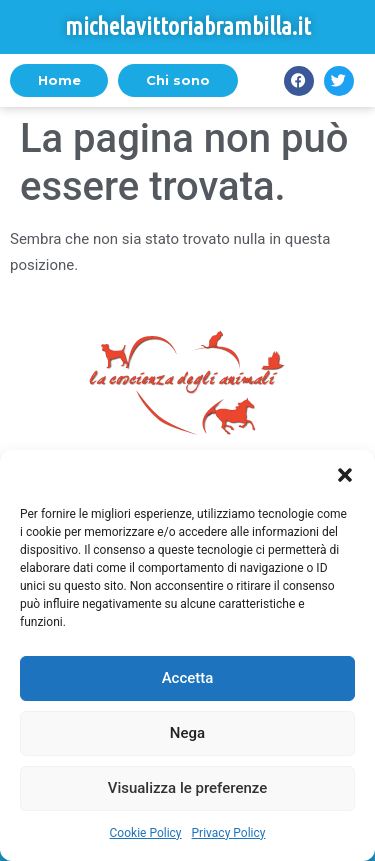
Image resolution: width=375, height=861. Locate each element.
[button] (345, 475)
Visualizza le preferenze (188, 788)
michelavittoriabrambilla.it (188, 26)
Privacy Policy (229, 833)
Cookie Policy (146, 833)
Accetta (188, 678)
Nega (187, 733)
